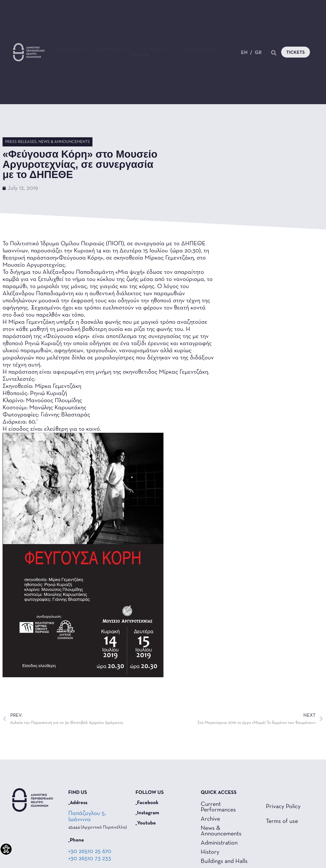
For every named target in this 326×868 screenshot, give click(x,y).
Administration (219, 843)
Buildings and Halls (224, 861)
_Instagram (147, 813)
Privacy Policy (283, 807)
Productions (72, 49)
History (210, 852)
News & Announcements (64, 142)
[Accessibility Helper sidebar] (6, 849)
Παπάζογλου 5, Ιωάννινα (87, 817)
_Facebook (147, 803)
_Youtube (146, 823)
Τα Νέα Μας (113, 49)
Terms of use (282, 821)
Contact (140, 55)
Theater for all (199, 49)
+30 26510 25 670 (90, 851)
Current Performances (218, 807)
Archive (210, 819)
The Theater (155, 49)
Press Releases (21, 142)
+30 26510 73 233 (90, 859)
